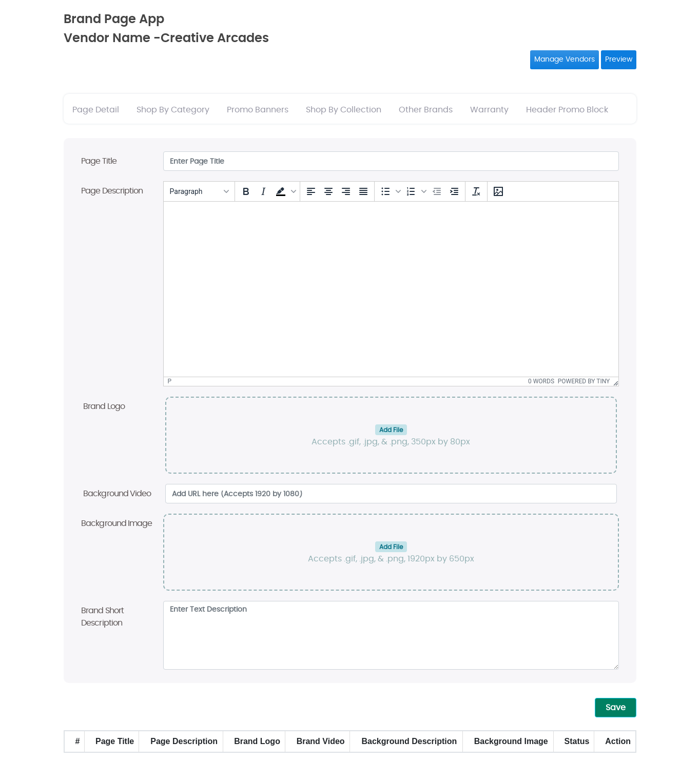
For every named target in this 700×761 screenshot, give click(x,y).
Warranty (489, 110)
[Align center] (328, 191)
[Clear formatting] (476, 191)
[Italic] (263, 191)
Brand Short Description (102, 617)
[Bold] (246, 191)
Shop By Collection (344, 110)
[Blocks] (199, 191)
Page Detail (96, 110)
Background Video (117, 494)
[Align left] (311, 191)
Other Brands (426, 110)
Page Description (112, 191)
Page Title (99, 161)
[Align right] (346, 191)
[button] (285, 191)
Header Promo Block (567, 110)
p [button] (170, 381)
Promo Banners (258, 110)
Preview (619, 60)
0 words (541, 381)
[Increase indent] (454, 191)
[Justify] (363, 191)
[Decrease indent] (437, 191)
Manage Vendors (565, 60)
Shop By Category (173, 110)
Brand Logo (104, 406)
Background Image (117, 523)
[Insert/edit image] (498, 191)
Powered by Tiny (584, 381)
